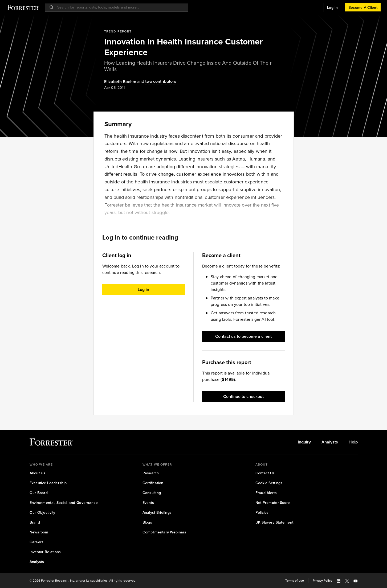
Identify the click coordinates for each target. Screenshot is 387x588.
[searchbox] (119, 7)
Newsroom (39, 532)
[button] (332, 7)
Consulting (152, 493)
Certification (153, 483)
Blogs (147, 522)
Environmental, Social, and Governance (64, 503)
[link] (304, 442)
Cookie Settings (269, 483)
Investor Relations (45, 552)
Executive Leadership (48, 483)
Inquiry (304, 442)
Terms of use (295, 581)
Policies (262, 513)
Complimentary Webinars (164, 532)
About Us (38, 473)
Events (148, 503)
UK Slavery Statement (274, 522)
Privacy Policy (322, 581)
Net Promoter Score (273, 503)
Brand (35, 522)
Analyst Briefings (157, 513)
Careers (37, 542)
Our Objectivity (42, 513)
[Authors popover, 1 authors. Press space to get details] (120, 82)
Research (151, 473)
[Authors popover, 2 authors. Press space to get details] (156, 82)
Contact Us (265, 473)
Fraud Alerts (266, 493)
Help (353, 442)
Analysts (330, 442)
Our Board (39, 493)
